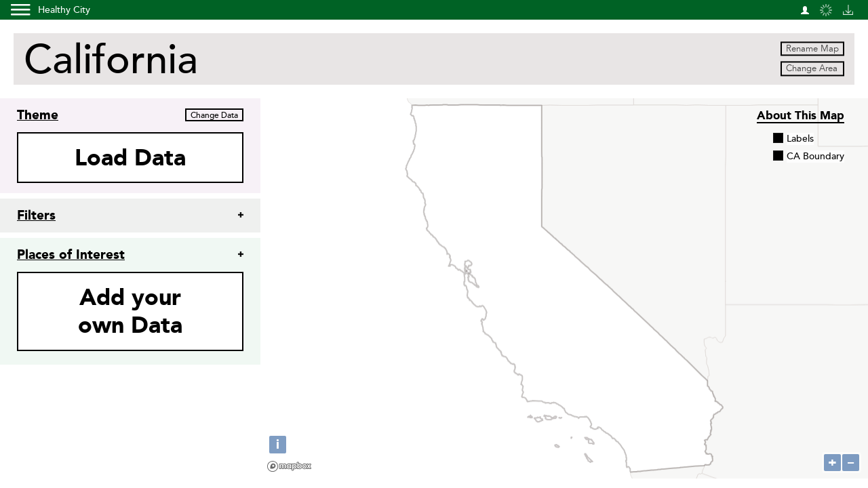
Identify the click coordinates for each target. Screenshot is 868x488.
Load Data (130, 158)
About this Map (801, 115)
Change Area (812, 69)
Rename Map (812, 49)
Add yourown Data (130, 311)
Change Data (214, 116)
